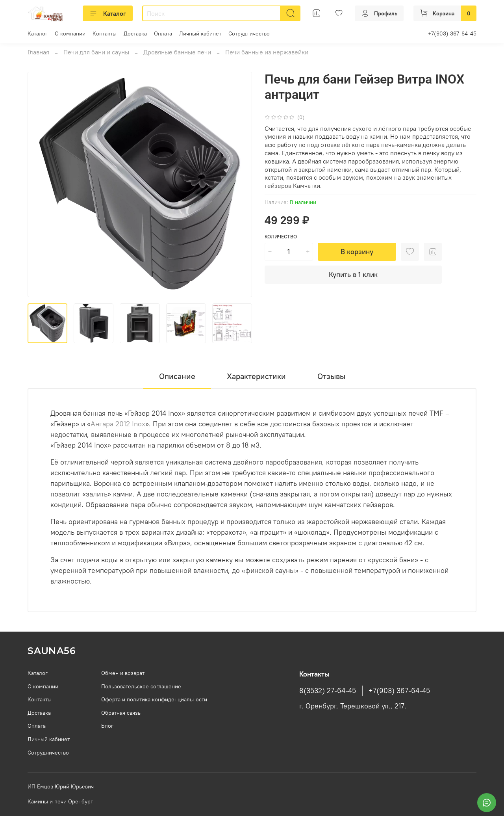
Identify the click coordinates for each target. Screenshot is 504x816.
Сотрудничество (249, 33)
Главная (38, 52)
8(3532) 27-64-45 (328, 691)
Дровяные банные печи (177, 52)
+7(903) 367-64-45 (452, 33)
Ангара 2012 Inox (118, 424)
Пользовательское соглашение (141, 686)
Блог (107, 726)
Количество (281, 237)
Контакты (105, 33)
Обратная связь (121, 713)
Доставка (135, 33)
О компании (70, 33)
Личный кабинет (200, 33)
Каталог (108, 13)
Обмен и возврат (123, 673)
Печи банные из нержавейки (267, 52)
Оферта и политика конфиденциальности (154, 699)
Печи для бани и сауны (96, 52)
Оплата (163, 33)
